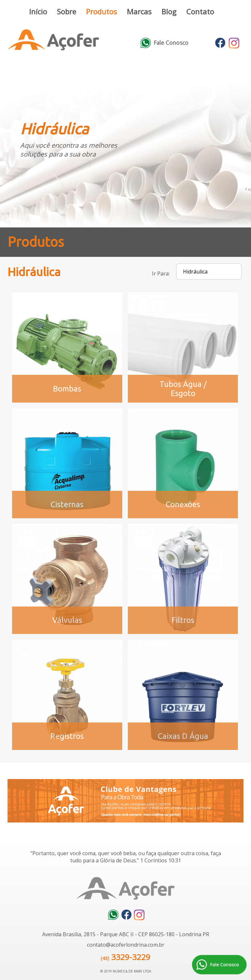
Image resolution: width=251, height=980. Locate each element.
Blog (169, 11)
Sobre (67, 11)
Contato (200, 11)
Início (38, 11)
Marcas (139, 11)
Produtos (101, 11)
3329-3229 (131, 957)
